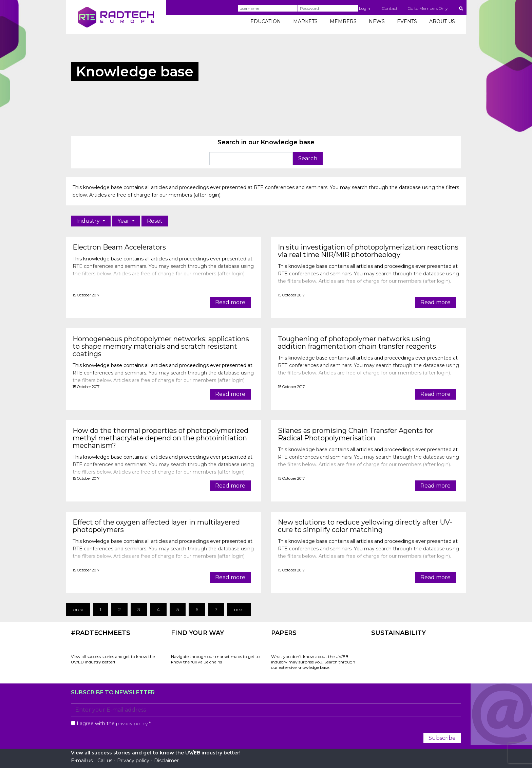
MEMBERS (343, 21)
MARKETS (305, 21)
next (239, 609)
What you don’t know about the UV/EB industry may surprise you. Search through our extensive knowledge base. (313, 662)
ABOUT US (442, 21)
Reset (155, 221)
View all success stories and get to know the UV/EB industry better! (113, 659)
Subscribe (442, 738)
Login (365, 8)
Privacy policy (133, 761)
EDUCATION (266, 21)
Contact (390, 8)
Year (124, 221)
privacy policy (132, 724)
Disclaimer (166, 761)
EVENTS (407, 21)
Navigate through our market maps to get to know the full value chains (215, 659)
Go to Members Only (428, 8)
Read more (230, 302)
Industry (89, 221)
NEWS (377, 21)
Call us (105, 761)
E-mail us (82, 761)
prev (78, 609)
